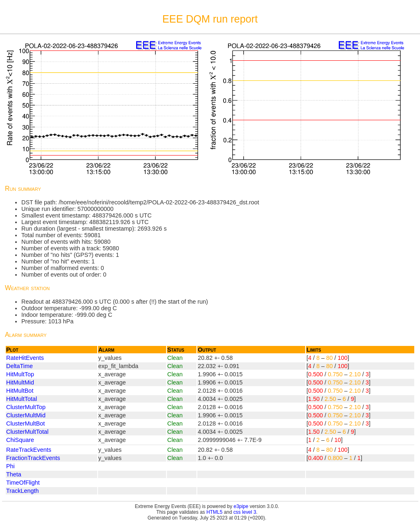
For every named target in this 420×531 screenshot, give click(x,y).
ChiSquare (20, 440)
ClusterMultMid (26, 415)
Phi (10, 466)
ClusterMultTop (26, 407)
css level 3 (245, 512)
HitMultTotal (22, 399)
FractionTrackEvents (33, 458)
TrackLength (22, 491)
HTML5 (214, 512)
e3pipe (241, 506)
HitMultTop (20, 374)
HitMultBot (20, 391)
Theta (14, 474)
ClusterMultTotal (27, 432)
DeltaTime (19, 366)
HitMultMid (20, 382)
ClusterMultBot (25, 423)
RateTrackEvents (29, 450)
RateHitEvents (25, 358)
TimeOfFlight (23, 483)
